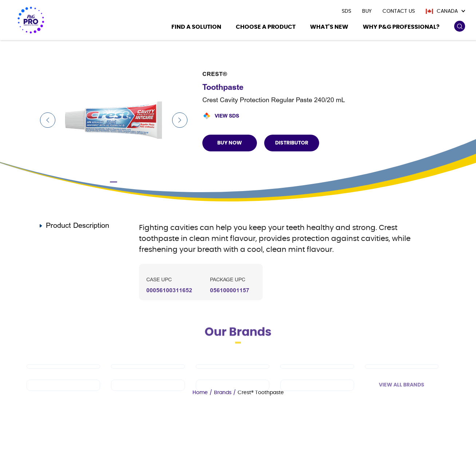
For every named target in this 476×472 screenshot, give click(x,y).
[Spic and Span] (63, 395)
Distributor (292, 143)
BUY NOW (230, 143)
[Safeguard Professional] (402, 376)
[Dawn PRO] (63, 376)
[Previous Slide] (48, 120)
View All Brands (402, 395)
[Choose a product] (266, 28)
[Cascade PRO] (317, 376)
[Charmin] (317, 395)
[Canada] (445, 11)
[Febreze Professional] (148, 395)
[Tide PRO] (233, 376)
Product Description (78, 225)
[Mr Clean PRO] (148, 376)
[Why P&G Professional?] (401, 28)
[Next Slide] (180, 120)
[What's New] (329, 28)
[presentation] (346, 11)
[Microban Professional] (233, 395)
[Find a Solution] (196, 28)
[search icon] (459, 26)
